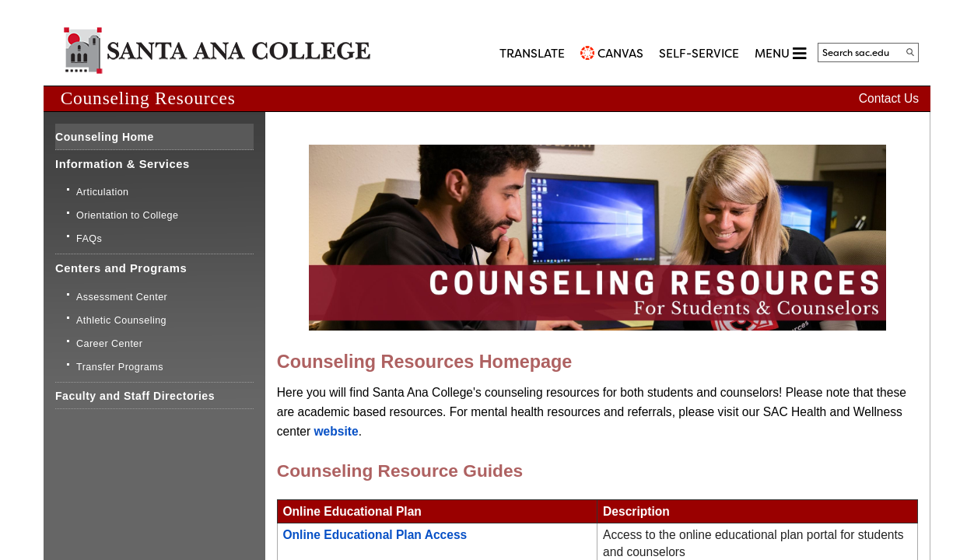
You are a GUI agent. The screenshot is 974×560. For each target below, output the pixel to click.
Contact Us (889, 98)
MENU (780, 53)
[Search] (910, 52)
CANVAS (620, 54)
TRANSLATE (532, 54)
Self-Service (699, 54)
